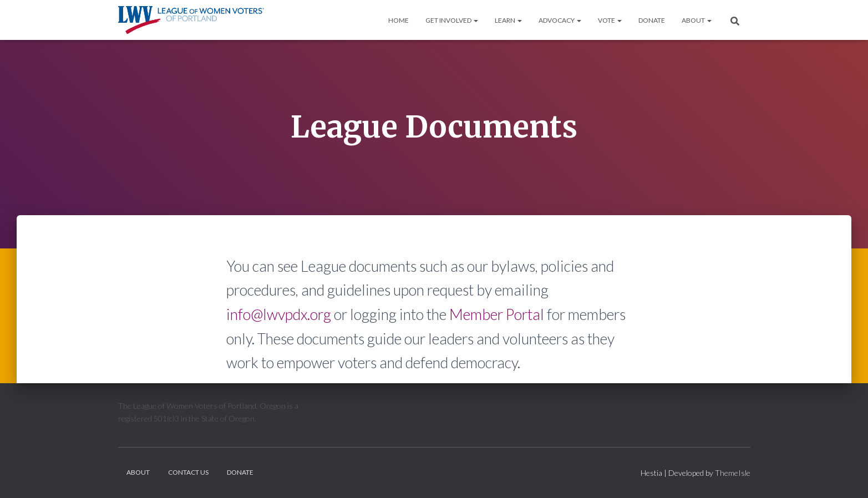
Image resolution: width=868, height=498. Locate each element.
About (697, 20)
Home (399, 20)
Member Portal (497, 314)
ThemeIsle (733, 473)
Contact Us (188, 472)
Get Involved (452, 20)
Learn (508, 20)
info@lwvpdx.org (279, 314)
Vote (610, 20)
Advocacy (560, 20)
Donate (652, 20)
